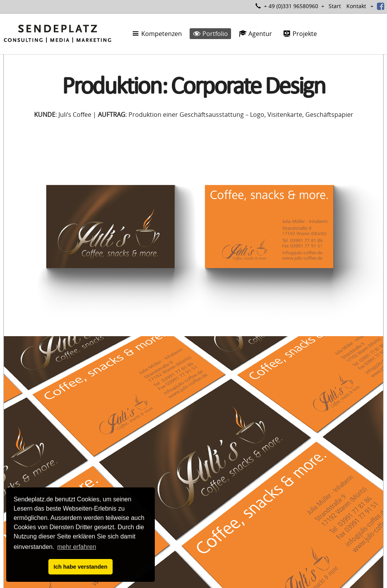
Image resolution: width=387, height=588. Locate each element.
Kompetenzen (157, 34)
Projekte (300, 34)
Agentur (255, 34)
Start (335, 6)
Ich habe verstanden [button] (80, 567)
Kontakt (356, 6)
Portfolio (210, 34)
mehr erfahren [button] (77, 547)
